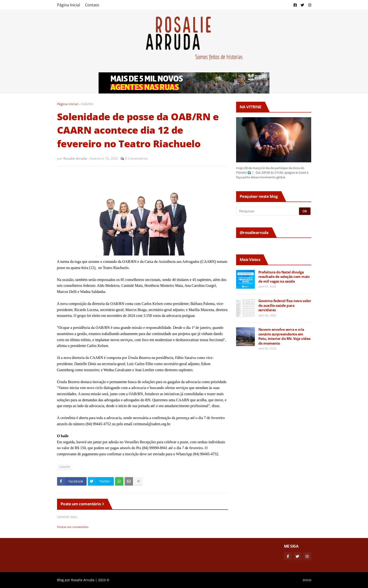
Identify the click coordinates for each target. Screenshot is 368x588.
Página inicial (67, 104)
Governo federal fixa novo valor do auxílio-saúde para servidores (285, 305)
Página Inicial (69, 5)
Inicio (307, 580)
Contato (92, 5)
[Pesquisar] (268, 211)
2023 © (104, 580)
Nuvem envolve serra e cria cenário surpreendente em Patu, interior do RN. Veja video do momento (284, 336)
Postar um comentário (73, 527)
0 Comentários (136, 158)
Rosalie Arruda (83, 580)
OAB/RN (87, 104)
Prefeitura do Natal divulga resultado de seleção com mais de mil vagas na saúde (284, 277)
